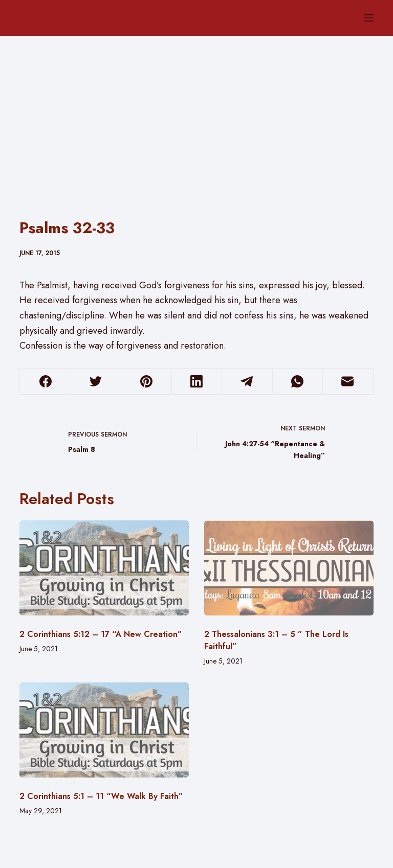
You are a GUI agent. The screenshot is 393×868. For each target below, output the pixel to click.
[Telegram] (247, 382)
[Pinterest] (146, 382)
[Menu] (369, 18)
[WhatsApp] (298, 382)
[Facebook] (45, 382)
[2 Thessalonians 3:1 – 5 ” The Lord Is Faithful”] (289, 568)
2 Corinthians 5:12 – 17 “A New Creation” (101, 634)
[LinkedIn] (197, 382)
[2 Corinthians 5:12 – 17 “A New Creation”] (104, 568)
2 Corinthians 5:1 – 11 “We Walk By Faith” (101, 796)
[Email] (348, 382)
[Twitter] (96, 382)
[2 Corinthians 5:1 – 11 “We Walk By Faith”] (104, 730)
